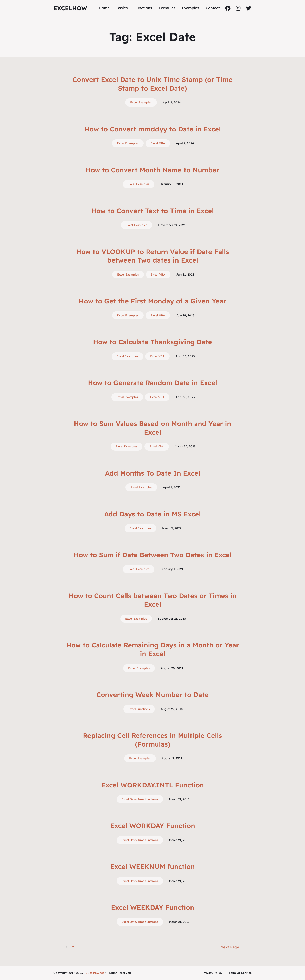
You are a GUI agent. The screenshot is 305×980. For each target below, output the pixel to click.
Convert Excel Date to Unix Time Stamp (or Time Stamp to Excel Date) (152, 84)
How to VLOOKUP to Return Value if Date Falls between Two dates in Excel (153, 256)
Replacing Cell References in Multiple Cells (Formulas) (152, 740)
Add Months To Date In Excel (153, 473)
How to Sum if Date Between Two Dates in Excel (153, 555)
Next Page (230, 947)
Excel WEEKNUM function (152, 866)
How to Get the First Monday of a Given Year (152, 301)
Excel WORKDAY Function (153, 826)
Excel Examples (141, 102)
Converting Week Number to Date (152, 695)
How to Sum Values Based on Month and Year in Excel (152, 428)
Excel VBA (158, 143)
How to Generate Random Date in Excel (152, 383)
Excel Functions (139, 709)
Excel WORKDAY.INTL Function (153, 785)
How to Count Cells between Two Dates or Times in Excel (153, 600)
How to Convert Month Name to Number (152, 170)
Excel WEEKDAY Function (153, 907)
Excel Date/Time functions (140, 799)
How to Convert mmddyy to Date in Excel (153, 129)
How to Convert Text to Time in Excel (152, 211)
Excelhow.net (95, 973)
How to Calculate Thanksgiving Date (152, 342)
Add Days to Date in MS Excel (152, 514)
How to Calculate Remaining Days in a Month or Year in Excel (153, 649)
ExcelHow (70, 8)
